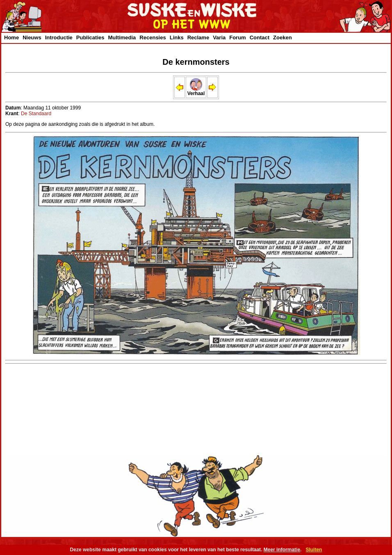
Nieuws (32, 38)
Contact (260, 38)
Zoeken (283, 38)
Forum (237, 38)
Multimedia (122, 38)
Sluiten (314, 550)
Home (11, 38)
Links (177, 38)
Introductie (59, 38)
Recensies (153, 38)
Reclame (198, 38)
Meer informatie (282, 550)
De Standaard (36, 114)
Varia (219, 38)
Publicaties (90, 38)
